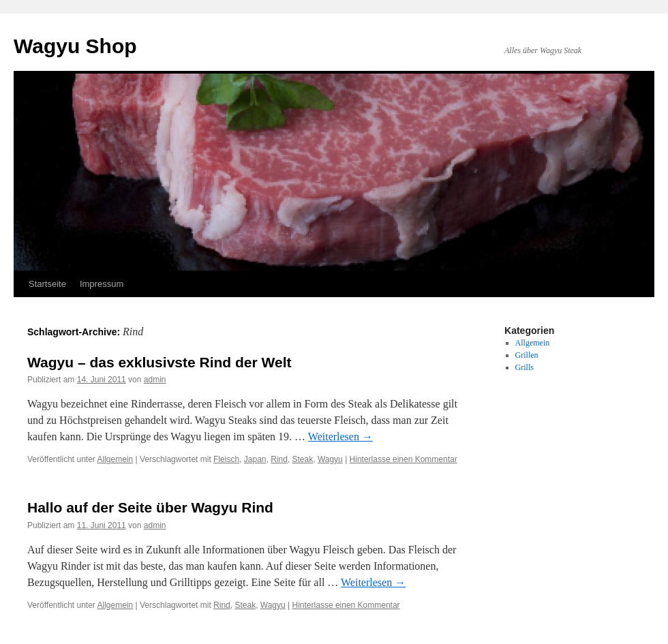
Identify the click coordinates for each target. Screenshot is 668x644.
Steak (303, 459)
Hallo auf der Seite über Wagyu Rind (150, 507)
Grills (525, 367)
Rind (279, 459)
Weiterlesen (340, 436)
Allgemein (116, 459)
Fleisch (226, 459)
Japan (255, 459)
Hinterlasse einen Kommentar (404, 459)
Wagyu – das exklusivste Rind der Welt (159, 362)
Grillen (527, 355)
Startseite (47, 284)
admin (155, 380)
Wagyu (330, 459)
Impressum (102, 284)
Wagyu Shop (75, 46)
